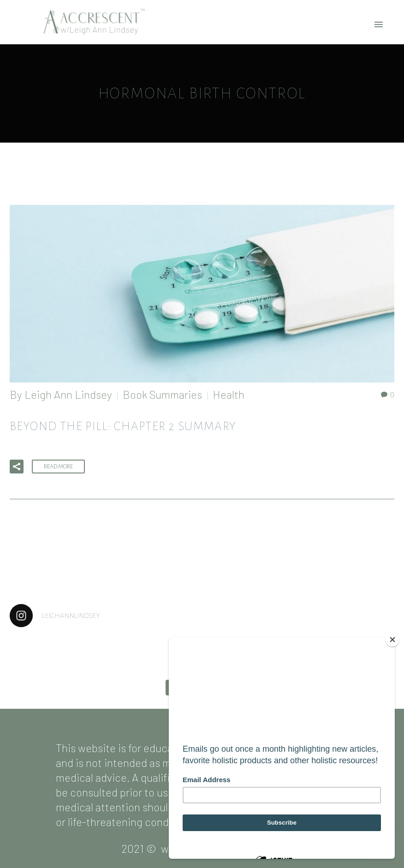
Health (229, 394)
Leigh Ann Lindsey (68, 394)
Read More (58, 467)
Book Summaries (162, 394)
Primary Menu (379, 24)
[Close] (392, 640)
